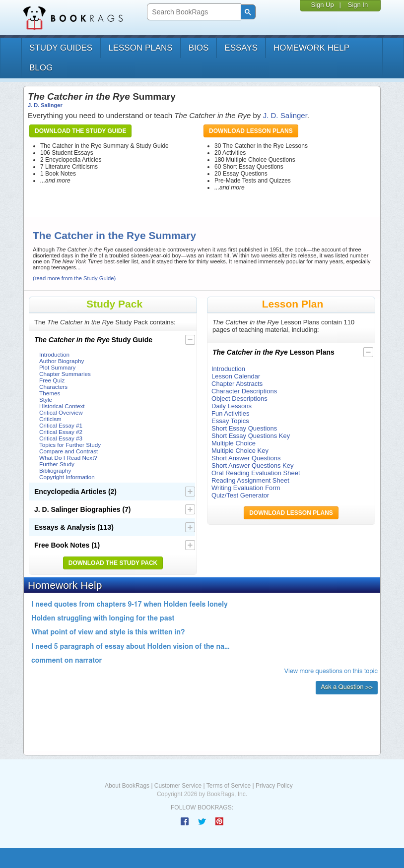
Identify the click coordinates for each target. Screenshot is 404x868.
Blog (41, 68)
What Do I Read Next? (68, 458)
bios (199, 48)
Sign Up (322, 5)
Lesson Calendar (236, 376)
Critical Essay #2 (61, 432)
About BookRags (127, 786)
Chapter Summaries (65, 374)
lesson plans (140, 48)
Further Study (57, 464)
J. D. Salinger (45, 105)
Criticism (50, 419)
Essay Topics (230, 421)
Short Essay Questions (244, 428)
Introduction (54, 354)
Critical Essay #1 (61, 425)
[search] (193, 12)
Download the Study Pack (113, 563)
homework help (311, 48)
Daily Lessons (232, 406)
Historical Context (62, 406)
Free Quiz (52, 380)
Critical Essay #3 (61, 438)
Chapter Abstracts (237, 384)
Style (46, 400)
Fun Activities (231, 413)
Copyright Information (67, 477)
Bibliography (55, 470)
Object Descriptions (239, 399)
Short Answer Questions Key (252, 465)
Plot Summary (57, 367)
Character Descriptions (244, 391)
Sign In (358, 5)
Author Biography (62, 361)
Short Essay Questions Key (251, 436)
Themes (50, 393)
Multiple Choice (234, 443)
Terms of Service (229, 786)
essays (241, 48)
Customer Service (178, 786)
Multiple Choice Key (240, 451)
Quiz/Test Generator (240, 495)
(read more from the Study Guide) (74, 278)
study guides (61, 48)
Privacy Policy (274, 786)
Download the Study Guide (80, 131)
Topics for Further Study (70, 445)
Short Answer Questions (246, 458)
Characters (53, 387)
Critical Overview (61, 412)
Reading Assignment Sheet (250, 480)
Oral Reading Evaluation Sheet (256, 473)
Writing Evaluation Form (246, 488)
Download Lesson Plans (251, 131)
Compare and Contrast (68, 451)
